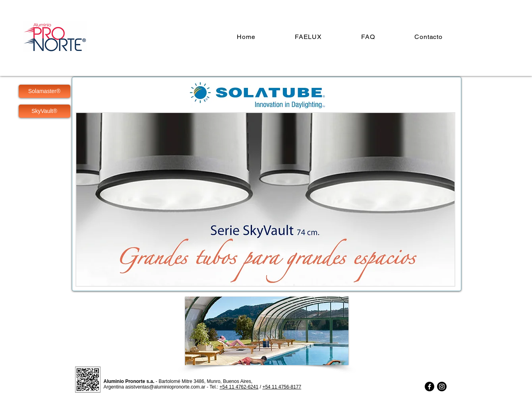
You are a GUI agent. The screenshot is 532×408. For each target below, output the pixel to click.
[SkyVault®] (44, 111)
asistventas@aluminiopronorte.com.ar (165, 387)
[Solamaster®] (44, 91)
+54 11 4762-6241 (239, 387)
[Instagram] (442, 387)
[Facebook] (429, 387)
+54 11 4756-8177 (282, 387)
